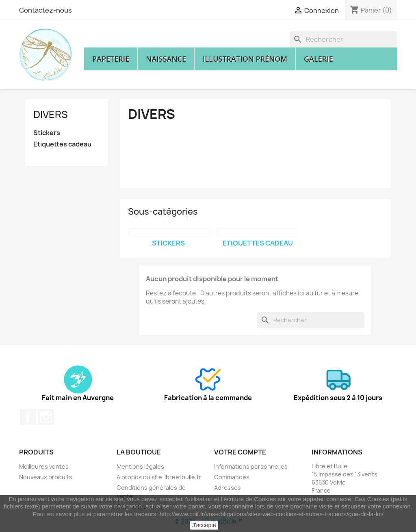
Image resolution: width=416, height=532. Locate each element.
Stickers (47, 133)
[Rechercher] (343, 39)
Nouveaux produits (46, 477)
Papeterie (111, 59)
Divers (51, 114)
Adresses (227, 488)
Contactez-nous (45, 10)
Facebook (28, 417)
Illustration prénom (245, 59)
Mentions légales (140, 466)
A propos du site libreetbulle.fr (159, 477)
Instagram (46, 417)
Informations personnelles (251, 466)
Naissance (166, 59)
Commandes (232, 477)
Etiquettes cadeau (62, 144)
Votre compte (240, 452)
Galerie (318, 59)
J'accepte (204, 525)
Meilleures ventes (44, 466)
